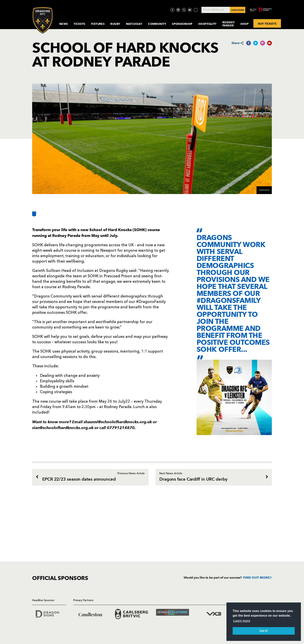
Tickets (79, 24)
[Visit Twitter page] (184, 10)
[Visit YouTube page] (190, 10)
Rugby (115, 24)
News (64, 24)
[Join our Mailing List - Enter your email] (223, 10)
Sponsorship (182, 24)
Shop (244, 24)
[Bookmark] (34, 215)
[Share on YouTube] (269, 43)
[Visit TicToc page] (196, 10)
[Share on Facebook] (249, 43)
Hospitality (207, 24)
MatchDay (134, 24)
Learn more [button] (242, 621)
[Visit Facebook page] (172, 10)
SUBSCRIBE (238, 10)
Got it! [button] (264, 631)
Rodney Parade (229, 24)
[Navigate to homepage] (43, 20)
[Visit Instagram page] (178, 10)
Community (157, 24)
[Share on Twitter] (256, 43)
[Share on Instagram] (263, 43)
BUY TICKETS (267, 23)
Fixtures (98, 24)
